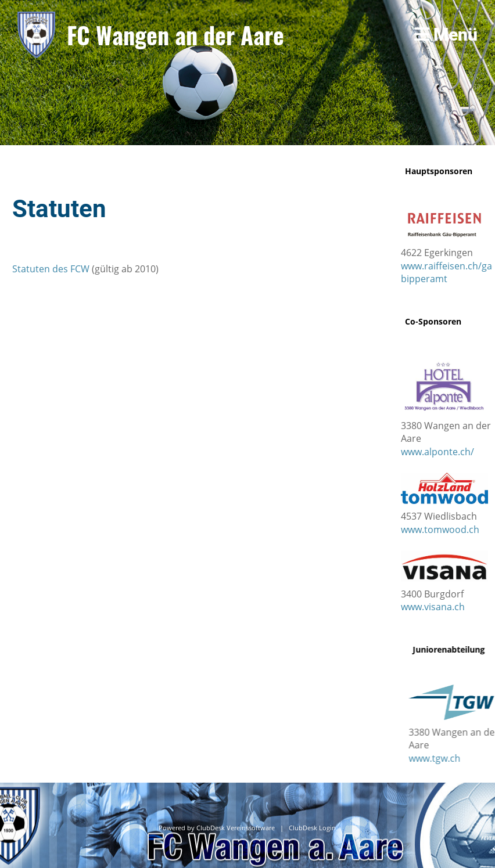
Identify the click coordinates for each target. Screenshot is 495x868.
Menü (446, 35)
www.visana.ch (433, 607)
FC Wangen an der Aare (175, 35)
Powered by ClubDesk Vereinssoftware (217, 828)
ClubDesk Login (312, 828)
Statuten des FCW (51, 269)
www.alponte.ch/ (437, 452)
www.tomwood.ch (440, 530)
